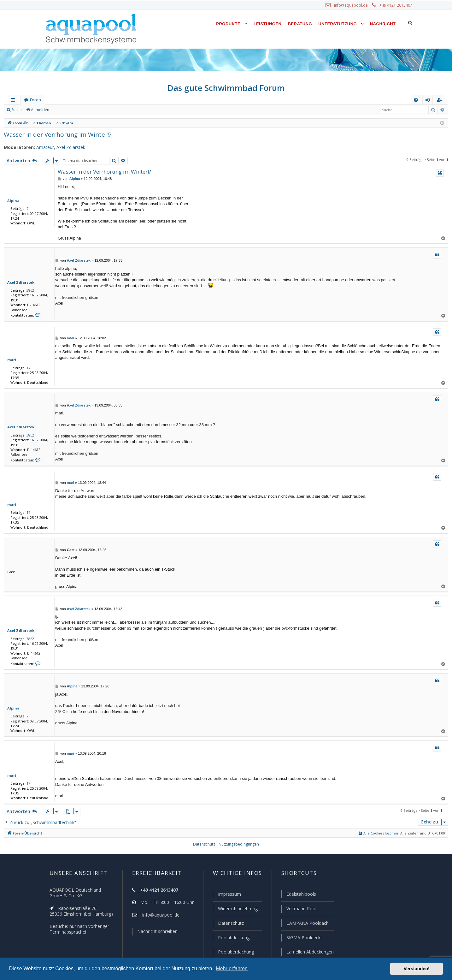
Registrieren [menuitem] (441, 101)
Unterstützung (338, 24)
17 (27, 368)
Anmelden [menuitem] (429, 101)
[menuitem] (416, 100)
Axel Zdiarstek (66, 147)
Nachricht (383, 24)
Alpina (13, 200)
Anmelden (40, 110)
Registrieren (68, 110)
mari (11, 360)
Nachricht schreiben (155, 933)
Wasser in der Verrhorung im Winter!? (54, 134)
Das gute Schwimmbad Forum (226, 88)
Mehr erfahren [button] (232, 968)
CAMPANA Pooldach (307, 924)
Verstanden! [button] (417, 969)
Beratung (300, 24)
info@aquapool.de (353, 5)
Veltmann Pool (300, 910)
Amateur (41, 147)
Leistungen (268, 24)
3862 (29, 290)
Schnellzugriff (14, 101)
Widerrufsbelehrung (235, 910)
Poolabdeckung (231, 938)
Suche (17, 110)
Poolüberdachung (233, 952)
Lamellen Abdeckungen (309, 952)
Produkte (228, 24)
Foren (35, 100)
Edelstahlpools (300, 895)
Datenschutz (228, 924)
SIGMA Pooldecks (304, 938)
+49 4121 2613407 (396, 5)
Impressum (227, 895)
